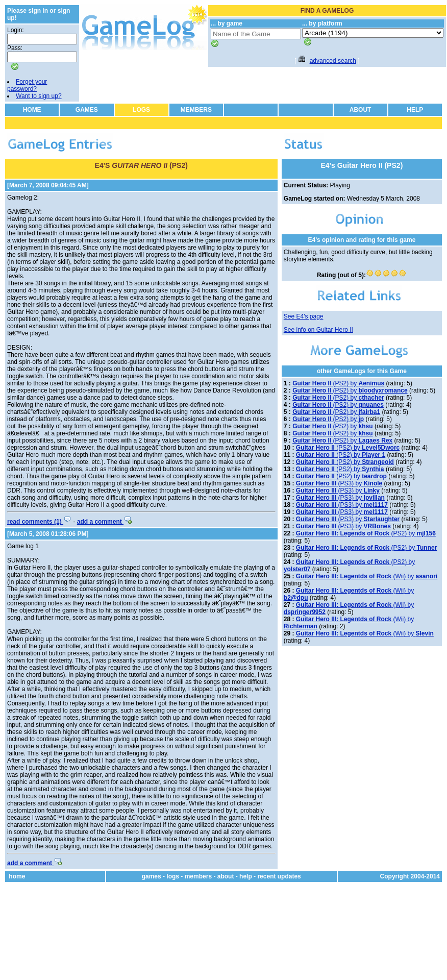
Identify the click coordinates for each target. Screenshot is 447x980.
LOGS (141, 110)
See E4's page (304, 316)
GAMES (87, 110)
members (198, 876)
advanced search (333, 61)
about (226, 876)
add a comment (104, 522)
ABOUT (361, 110)
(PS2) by (338, 383)
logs (173, 876)
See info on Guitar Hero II (318, 330)
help (246, 876)
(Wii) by (367, 576)
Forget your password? (27, 85)
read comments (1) (39, 522)
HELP (415, 110)
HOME (32, 110)
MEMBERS (196, 110)
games (152, 876)
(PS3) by (339, 483)
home (17, 876)
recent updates (279, 876)
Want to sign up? (39, 96)
